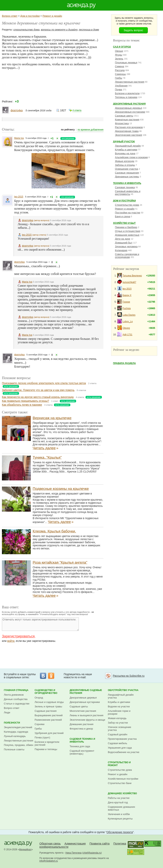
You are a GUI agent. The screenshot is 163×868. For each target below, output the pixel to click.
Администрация (75, 843)
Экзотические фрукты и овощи (87, 720)
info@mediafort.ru (49, 861)
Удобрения (121, 86)
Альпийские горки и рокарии (131, 157)
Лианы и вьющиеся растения (86, 715)
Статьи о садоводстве (17, 704)
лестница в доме (89, 30)
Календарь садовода (16, 732)
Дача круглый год (118, 802)
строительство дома (27, 30)
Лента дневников (14, 695)
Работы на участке (119, 798)
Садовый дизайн (118, 734)
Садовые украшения (127, 173)
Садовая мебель (118, 743)
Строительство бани (120, 783)
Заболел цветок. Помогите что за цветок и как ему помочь (38, 390)
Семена (119, 66)
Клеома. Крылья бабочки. (54, 531)
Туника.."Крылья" (47, 457)
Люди (7, 712)
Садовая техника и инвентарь (82, 740)
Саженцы (120, 74)
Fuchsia (127, 308)
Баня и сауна (123, 216)
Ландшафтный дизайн (128, 146)
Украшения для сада (120, 748)
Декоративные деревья (128, 108)
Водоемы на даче (125, 153)
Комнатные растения (127, 120)
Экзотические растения (128, 135)
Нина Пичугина (73, 853)
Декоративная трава (127, 131)
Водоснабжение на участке (124, 752)
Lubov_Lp (128, 322)
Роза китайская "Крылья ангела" (60, 562)
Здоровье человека (126, 246)
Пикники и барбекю (126, 227)
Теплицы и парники (126, 97)
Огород (39, 698)
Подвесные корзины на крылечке (61, 489)
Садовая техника (125, 187)
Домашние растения (81, 724)
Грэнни (126, 302)
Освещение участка (126, 169)
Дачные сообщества (16, 699)
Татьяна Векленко (132, 276)
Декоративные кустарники (130, 112)
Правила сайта (100, 843)
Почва (119, 89)
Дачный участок (124, 142)
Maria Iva (19, 138)
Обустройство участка (123, 690)
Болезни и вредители (127, 93)
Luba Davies (129, 315)
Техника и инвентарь (127, 183)
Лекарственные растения (130, 82)
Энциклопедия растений (18, 727)
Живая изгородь (117, 718)
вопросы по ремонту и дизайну (59, 30)
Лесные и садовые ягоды (49, 702)
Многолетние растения (83, 711)
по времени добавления (91, 130)
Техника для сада (80, 746)
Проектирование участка (122, 739)
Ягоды (119, 55)
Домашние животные (127, 235)
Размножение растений (48, 720)
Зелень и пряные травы (48, 706)
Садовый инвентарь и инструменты (128, 193)
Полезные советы (14, 749)
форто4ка (17, 110)
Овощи (119, 51)
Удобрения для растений (49, 733)
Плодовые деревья (126, 63)
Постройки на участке (128, 213)
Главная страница (16, 690)
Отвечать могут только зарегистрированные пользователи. (40, 624)
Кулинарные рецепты (120, 819)
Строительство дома (127, 205)
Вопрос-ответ (10, 16)
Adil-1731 (128, 335)
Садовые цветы (124, 116)
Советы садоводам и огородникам (127, 256)
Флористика (122, 123)
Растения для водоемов (129, 127)
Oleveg (126, 328)
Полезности (12, 723)
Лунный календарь (15, 736)
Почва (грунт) (42, 737)
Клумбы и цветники (126, 150)
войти (11, 641)
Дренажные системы (127, 177)
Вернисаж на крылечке (52, 418)
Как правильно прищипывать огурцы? (25, 401)
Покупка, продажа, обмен (19, 745)
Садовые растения (46, 711)
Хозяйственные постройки (123, 779)
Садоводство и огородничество (46, 692)
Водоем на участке (119, 706)
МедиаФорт (25, 850)
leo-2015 (19, 197)
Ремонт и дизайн (52, 16)
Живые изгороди (125, 161)
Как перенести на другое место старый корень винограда (38, 397)
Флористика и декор (81, 729)
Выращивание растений (49, 715)
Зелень (119, 59)
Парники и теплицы (46, 749)
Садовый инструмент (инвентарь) (82, 752)
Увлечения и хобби (119, 814)
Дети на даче (123, 239)
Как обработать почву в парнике (22, 405)
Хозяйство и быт (124, 223)
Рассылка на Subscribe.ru (129, 676)
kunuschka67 (129, 282)
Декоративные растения (129, 104)
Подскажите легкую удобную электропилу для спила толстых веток (44, 383)
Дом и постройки (30, 16)
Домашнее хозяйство (122, 793)
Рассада (120, 70)
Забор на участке (118, 723)
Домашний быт (124, 243)
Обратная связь (50, 843)
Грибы (119, 78)
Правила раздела (124, 363)
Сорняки (40, 724)
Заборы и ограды (125, 165)
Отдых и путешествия (128, 231)
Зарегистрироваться (18, 636)
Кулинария (121, 250)
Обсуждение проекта (120, 832)
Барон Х (127, 295)
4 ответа (77, 110)
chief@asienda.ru (92, 853)
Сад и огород (122, 47)
